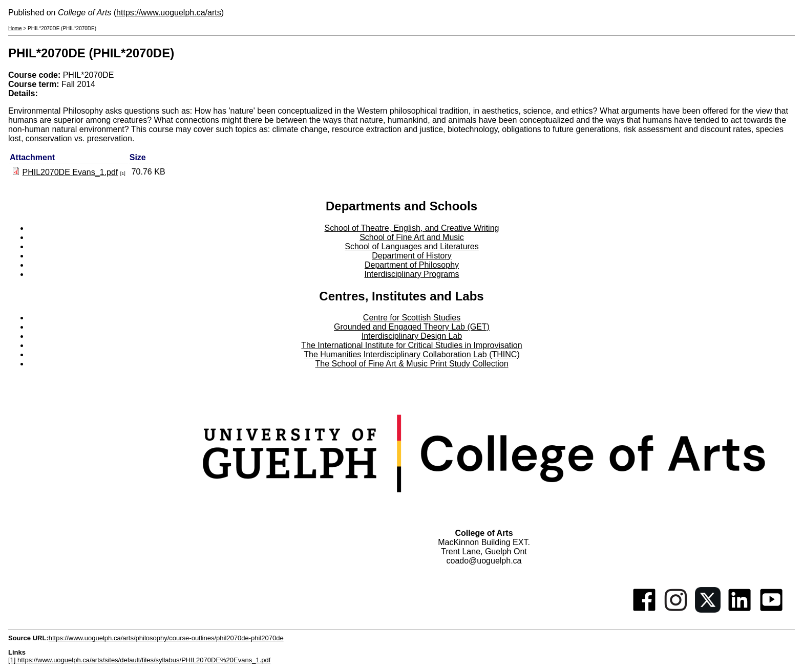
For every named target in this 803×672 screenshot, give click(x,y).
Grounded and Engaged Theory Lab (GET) (412, 327)
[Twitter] (708, 610)
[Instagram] (676, 610)
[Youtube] (771, 610)
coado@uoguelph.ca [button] (484, 561)
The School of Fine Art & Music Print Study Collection (411, 364)
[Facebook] (644, 610)
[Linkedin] (739, 610)
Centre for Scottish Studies (412, 318)
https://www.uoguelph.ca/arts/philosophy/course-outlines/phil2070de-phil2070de (166, 638)
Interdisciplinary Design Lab (412, 336)
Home (15, 28)
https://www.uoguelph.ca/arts (169, 13)
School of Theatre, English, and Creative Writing (412, 228)
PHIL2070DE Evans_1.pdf (70, 172)
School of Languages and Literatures (412, 246)
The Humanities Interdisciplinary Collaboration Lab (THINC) (412, 354)
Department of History (412, 256)
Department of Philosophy (412, 265)
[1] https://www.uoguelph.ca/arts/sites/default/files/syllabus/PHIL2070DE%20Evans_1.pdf (139, 660)
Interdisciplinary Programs (412, 274)
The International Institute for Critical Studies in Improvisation (411, 345)
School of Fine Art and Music (412, 237)
